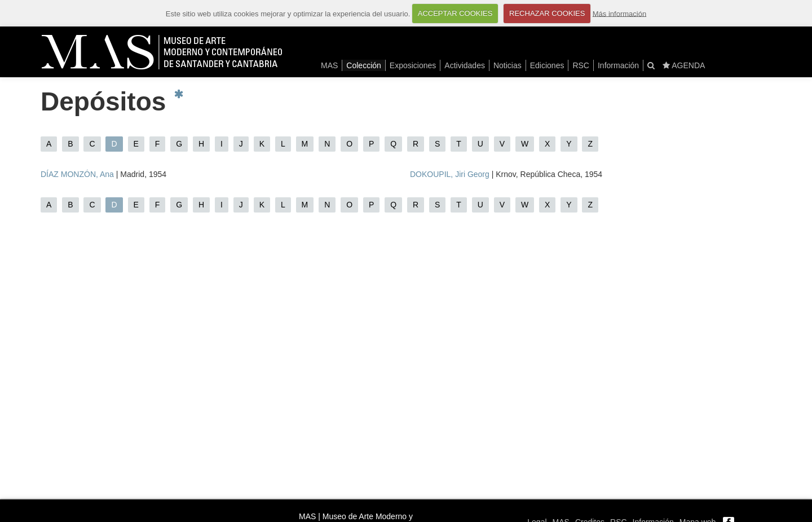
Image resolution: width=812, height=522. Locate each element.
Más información (619, 13)
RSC (581, 65)
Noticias (507, 65)
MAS (329, 65)
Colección (363, 65)
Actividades (465, 65)
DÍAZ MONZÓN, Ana (77, 174)
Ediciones (547, 65)
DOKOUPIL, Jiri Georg (450, 174)
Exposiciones (413, 65)
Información (618, 65)
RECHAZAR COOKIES (547, 13)
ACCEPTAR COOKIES (455, 13)
